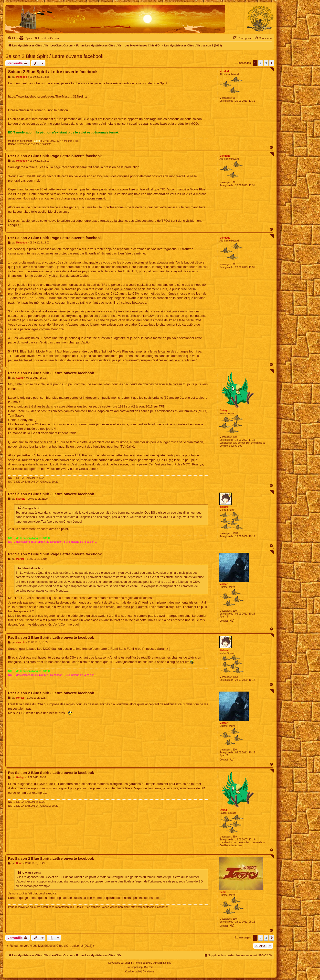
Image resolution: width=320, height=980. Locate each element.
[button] (272, 63)
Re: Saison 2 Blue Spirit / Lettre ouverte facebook (51, 373)
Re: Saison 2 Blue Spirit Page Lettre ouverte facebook (55, 156)
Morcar (223, 584)
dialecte (224, 507)
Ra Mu (36, 141)
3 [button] (266, 63)
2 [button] (261, 63)
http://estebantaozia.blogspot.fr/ (150, 907)
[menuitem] (13, 38)
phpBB (128, 963)
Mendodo (225, 71)
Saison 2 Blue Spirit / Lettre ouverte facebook (54, 56)
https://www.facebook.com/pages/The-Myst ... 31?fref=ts (48, 96)
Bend (222, 892)
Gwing (223, 410)
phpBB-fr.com (146, 967)
